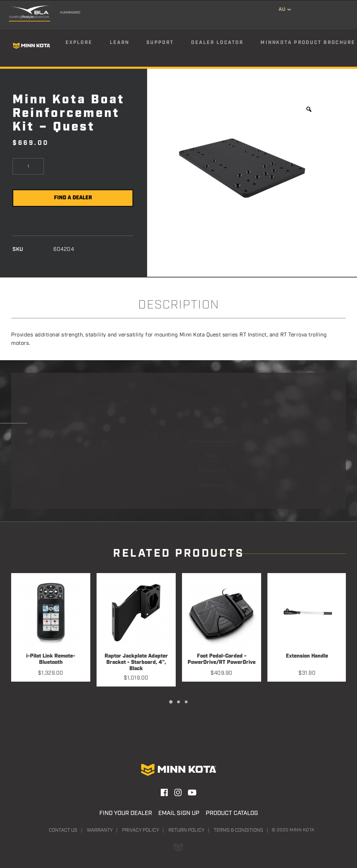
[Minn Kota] (32, 46)
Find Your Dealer (126, 813)
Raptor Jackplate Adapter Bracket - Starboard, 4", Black (136, 662)
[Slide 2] (178, 702)
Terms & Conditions (238, 830)
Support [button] (160, 43)
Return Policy (186, 830)
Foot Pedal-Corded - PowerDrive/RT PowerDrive (222, 659)
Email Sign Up (179, 813)
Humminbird (70, 13)
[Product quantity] (28, 166)
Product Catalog (232, 813)
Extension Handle (307, 656)
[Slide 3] (186, 702)
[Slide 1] (171, 702)
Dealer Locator (217, 43)
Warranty (100, 830)
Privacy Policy (140, 830)
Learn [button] (120, 43)
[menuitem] (87, 46)
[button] (51, 613)
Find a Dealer (73, 198)
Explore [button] (79, 43)
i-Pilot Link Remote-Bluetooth (51, 659)
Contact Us (63, 830)
